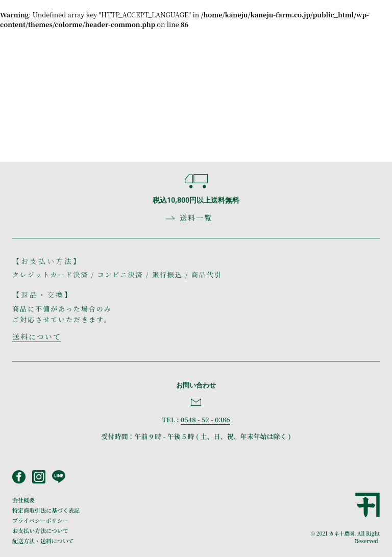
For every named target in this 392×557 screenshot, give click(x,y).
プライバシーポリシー (40, 520)
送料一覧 (196, 217)
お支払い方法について (40, 530)
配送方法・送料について (43, 541)
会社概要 (23, 500)
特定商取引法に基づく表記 (46, 510)
